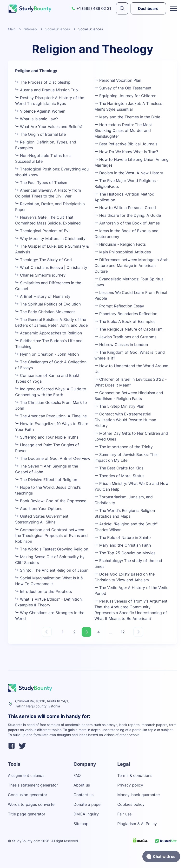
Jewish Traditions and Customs (125, 337)
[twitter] (22, 746)
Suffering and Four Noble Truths (47, 437)
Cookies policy (131, 804)
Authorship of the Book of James (127, 223)
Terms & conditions (135, 775)
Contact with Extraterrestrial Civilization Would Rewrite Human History (125, 420)
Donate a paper (88, 804)
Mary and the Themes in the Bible (127, 117)
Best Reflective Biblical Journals (126, 144)
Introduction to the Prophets (43, 591)
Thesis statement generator (33, 785)
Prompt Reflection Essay (119, 306)
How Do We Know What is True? (126, 152)
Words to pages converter (32, 804)
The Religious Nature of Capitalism (129, 329)
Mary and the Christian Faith (123, 545)
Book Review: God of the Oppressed (51, 501)
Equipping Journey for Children (125, 96)
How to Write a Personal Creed (125, 208)
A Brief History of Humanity (43, 296)
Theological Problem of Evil (43, 231)
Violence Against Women (40, 111)
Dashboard (148, 8)
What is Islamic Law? (36, 119)
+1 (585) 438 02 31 (91, 8)
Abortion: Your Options (39, 509)
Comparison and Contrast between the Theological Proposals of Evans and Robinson (51, 536)
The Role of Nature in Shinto (123, 537)
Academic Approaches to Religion (49, 333)
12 (123, 632)
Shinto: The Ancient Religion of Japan (52, 570)
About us (82, 785)
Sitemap (30, 29)
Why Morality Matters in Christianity (50, 238)
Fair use (124, 814)
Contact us (83, 795)
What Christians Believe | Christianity (51, 267)
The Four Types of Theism (41, 183)
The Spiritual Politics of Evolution (48, 304)
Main (12, 29)
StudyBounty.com (26, 841)
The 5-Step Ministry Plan (119, 406)
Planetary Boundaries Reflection (126, 314)
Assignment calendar (27, 775)
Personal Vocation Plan (118, 80)
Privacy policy (130, 785)
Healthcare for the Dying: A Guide (128, 215)
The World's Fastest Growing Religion (52, 549)
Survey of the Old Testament (123, 88)
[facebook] (12, 746)
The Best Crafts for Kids (119, 468)
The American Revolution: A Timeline (51, 416)
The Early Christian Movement (45, 312)
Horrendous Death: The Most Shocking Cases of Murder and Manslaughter (123, 130)
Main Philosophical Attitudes (123, 252)
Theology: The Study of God (43, 260)
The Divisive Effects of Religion (46, 480)
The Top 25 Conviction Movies (125, 553)
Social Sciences (58, 29)
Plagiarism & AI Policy (137, 824)
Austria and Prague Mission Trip (46, 90)
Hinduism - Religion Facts (120, 244)
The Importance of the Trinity (124, 447)
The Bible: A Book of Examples (125, 321)
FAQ (77, 775)
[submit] (122, 8)
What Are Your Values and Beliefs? (49, 127)
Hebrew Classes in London (121, 345)
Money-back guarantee (139, 795)
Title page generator (27, 814)
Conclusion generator (28, 795)
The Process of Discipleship (43, 82)
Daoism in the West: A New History (129, 173)
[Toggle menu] (173, 8)
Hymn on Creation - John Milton (47, 354)
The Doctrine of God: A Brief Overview (53, 458)
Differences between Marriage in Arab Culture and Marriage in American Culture (132, 265)
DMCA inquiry (86, 814)
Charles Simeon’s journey (40, 275)
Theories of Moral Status (119, 476)
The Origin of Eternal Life (40, 134)
